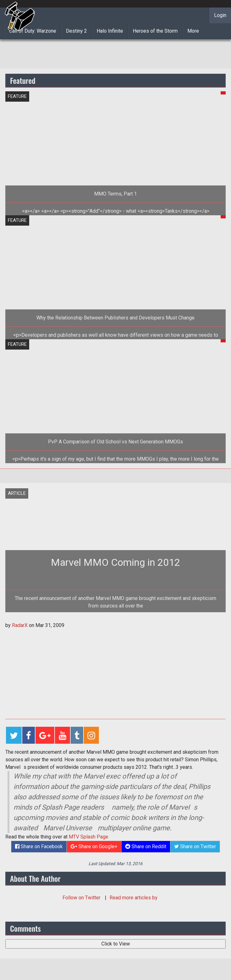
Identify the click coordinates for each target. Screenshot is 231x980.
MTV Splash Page (89, 837)
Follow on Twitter (82, 898)
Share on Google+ (94, 846)
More (193, 31)
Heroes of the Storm (155, 31)
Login (220, 15)
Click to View (116, 944)
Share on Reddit (146, 846)
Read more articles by (134, 898)
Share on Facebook (39, 846)
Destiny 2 (76, 31)
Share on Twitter (195, 846)
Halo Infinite (110, 31)
